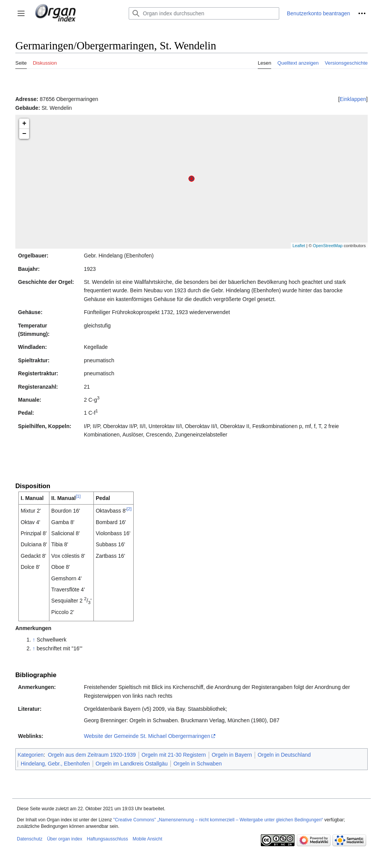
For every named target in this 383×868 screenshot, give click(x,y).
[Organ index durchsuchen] (204, 13)
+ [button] (24, 124)
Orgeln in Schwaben (198, 764)
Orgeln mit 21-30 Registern (174, 755)
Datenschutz (30, 839)
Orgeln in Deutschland (284, 755)
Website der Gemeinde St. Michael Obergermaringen (147, 736)
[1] (78, 496)
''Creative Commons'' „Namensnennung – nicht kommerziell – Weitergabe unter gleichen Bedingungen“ (218, 820)
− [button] (24, 134)
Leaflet (299, 246)
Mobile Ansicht (147, 839)
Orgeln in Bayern (232, 755)
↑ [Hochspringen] (34, 640)
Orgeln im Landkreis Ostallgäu (132, 764)
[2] (129, 509)
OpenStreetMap (328, 246)
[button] (21, 13)
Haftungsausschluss (107, 839)
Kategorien (31, 755)
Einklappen (353, 99)
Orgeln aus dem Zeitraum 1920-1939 (92, 755)
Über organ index (65, 839)
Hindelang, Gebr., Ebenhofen (55, 764)
